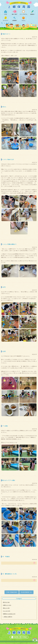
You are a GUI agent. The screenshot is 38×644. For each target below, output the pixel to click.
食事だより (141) (7, 605)
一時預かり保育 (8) (8, 617)
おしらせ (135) (7, 611)
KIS (37, 643)
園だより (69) (6, 608)
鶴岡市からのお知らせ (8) (9, 614)
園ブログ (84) (6, 602)
